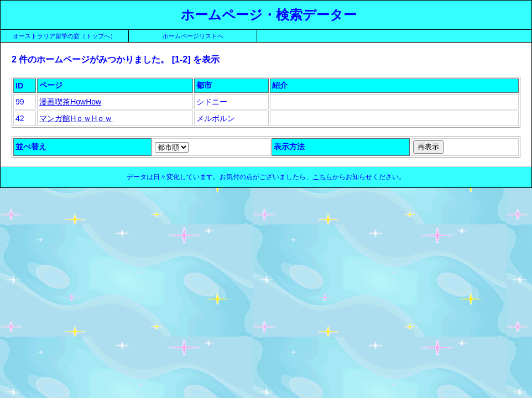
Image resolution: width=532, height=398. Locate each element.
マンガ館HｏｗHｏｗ (76, 118)
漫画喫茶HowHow (70, 102)
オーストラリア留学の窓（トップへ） (64, 36)
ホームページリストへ (193, 36)
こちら (322, 177)
